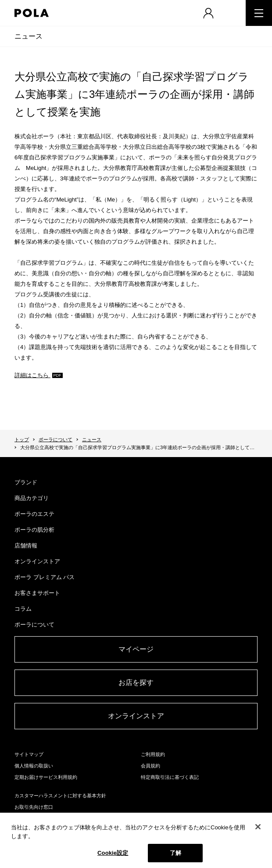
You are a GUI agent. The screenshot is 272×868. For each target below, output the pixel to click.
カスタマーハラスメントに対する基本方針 (60, 796)
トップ (22, 439)
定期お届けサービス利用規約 (46, 777)
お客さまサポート (37, 593)
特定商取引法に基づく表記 (170, 777)
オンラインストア (37, 561)
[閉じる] (258, 827)
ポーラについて (55, 439)
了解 (175, 853)
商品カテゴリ (32, 498)
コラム (23, 609)
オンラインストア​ (136, 716)
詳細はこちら (32, 375)
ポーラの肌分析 (34, 530)
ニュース (29, 36)
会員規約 (150, 766)
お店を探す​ (136, 683)
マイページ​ (136, 649)
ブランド (26, 482)
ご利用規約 (153, 754)
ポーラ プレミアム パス (45, 577)
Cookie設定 (113, 853)
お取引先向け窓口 (34, 807)
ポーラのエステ (34, 514)
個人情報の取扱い (34, 766)
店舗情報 (26, 546)
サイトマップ (29, 754)
